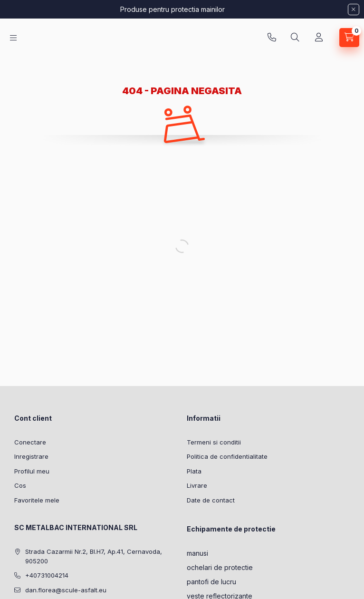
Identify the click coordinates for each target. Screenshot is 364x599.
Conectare (30, 442)
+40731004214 (272, 38)
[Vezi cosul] (349, 38)
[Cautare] (295, 38)
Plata (194, 471)
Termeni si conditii (214, 442)
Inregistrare (31, 456)
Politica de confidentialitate (227, 456)
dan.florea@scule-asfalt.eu (66, 590)
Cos (20, 485)
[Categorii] (13, 38)
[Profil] (319, 38)
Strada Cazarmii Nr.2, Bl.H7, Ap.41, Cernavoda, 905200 (94, 556)
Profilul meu (32, 471)
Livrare (197, 485)
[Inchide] (354, 10)
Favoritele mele (37, 500)
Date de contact (211, 500)
